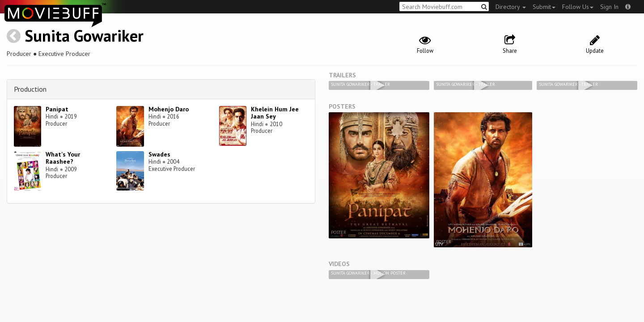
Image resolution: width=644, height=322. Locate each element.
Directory (511, 7)
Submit (544, 7)
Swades (159, 154)
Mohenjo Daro (169, 109)
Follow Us (578, 7)
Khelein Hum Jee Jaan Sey (275, 113)
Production (30, 89)
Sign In (609, 7)
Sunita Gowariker (84, 36)
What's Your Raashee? (63, 158)
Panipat (57, 109)
